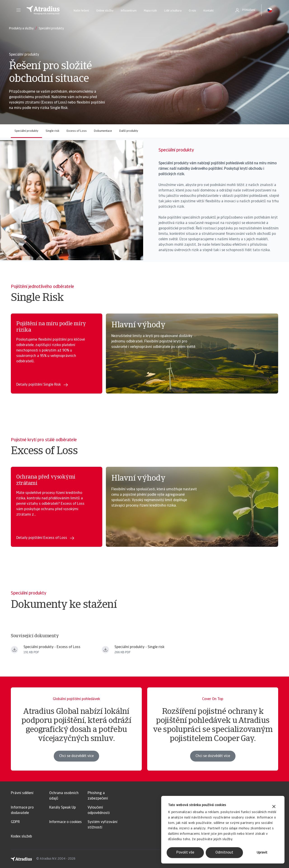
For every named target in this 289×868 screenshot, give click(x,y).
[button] (19, 10)
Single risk (52, 131)
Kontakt (209, 11)
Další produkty (129, 131)
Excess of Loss (77, 131)
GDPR (15, 822)
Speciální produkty (26, 131)
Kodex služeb (21, 837)
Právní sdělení (22, 793)
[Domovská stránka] (43, 10)
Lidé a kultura (173, 11)
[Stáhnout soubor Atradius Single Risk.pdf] (105, 650)
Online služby (105, 11)
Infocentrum (129, 11)
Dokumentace (103, 131)
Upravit (262, 853)
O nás (192, 11)
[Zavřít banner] (274, 807)
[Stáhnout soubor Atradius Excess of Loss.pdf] (14, 650)
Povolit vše (185, 853)
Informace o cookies (65, 822)
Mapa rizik (150, 11)
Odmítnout (224, 853)
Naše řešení (81, 11)
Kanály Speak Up (63, 808)
